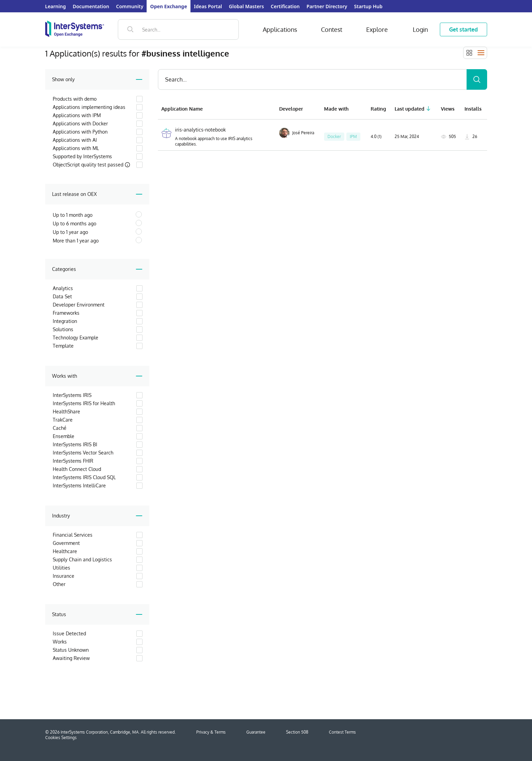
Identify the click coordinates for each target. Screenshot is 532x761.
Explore (377, 29)
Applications (280, 29)
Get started (463, 29)
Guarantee (256, 732)
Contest (332, 29)
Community (130, 6)
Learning (56, 6)
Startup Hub (368, 6)
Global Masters (246, 6)
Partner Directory (327, 6)
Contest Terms (342, 732)
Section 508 (297, 732)
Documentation (91, 6)
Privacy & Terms (211, 732)
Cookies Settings (61, 738)
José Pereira (297, 133)
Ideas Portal (208, 6)
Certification (285, 6)
